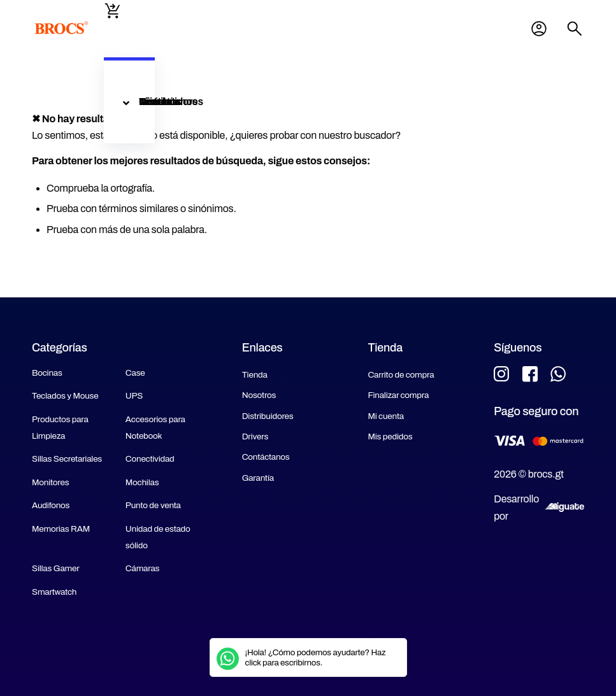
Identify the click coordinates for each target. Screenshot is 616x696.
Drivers (255, 437)
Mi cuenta (539, 29)
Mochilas (142, 482)
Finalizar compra (398, 395)
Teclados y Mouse (65, 396)
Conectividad (150, 459)
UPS (134, 396)
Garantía (258, 478)
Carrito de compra (401, 375)
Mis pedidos (390, 437)
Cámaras (142, 568)
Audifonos (51, 505)
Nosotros (259, 395)
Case (135, 373)
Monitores (50, 482)
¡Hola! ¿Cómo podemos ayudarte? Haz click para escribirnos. (316, 657)
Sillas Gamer (56, 568)
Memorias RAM (61, 529)
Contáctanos (266, 457)
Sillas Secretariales (67, 459)
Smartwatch (54, 592)
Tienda (255, 375)
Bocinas (47, 373)
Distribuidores (268, 416)
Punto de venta (153, 505)
